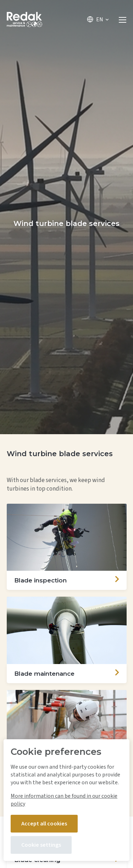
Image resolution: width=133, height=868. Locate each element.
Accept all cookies (44, 824)
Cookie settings (41, 845)
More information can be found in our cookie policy (64, 800)
